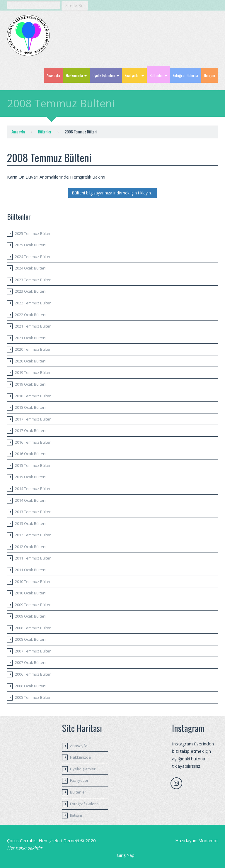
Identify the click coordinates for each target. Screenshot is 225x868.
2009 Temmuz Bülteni (34, 605)
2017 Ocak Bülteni (31, 430)
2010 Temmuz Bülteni (34, 582)
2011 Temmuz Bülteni (34, 558)
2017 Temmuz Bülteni (34, 419)
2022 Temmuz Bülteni (34, 303)
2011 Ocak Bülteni (31, 570)
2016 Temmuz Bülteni (34, 442)
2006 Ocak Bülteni (31, 686)
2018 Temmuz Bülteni (34, 396)
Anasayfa (53, 75)
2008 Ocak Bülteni (31, 639)
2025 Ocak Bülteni (31, 245)
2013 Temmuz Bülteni (34, 512)
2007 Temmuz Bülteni (34, 651)
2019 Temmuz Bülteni (34, 372)
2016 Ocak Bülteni (31, 454)
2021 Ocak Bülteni (31, 338)
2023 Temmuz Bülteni (34, 280)
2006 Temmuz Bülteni (34, 674)
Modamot (208, 840)
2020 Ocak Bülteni (31, 361)
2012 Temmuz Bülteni (34, 535)
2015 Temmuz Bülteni (34, 465)
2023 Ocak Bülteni (31, 291)
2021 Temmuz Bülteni (34, 326)
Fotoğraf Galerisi (185, 75)
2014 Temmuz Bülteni (34, 489)
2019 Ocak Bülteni (31, 384)
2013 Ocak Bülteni (31, 523)
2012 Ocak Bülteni (31, 547)
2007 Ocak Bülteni (31, 662)
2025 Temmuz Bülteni (34, 233)
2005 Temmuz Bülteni (34, 697)
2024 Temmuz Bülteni (34, 257)
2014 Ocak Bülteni (31, 500)
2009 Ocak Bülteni (31, 616)
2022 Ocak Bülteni (31, 315)
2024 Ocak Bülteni (31, 268)
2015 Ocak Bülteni (31, 477)
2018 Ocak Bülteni (31, 407)
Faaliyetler (134, 75)
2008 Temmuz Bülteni (34, 628)
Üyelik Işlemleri (106, 75)
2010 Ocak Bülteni (31, 593)
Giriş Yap (126, 855)
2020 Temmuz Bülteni (34, 349)
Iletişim (210, 75)
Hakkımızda (76, 75)
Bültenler (158, 75)
